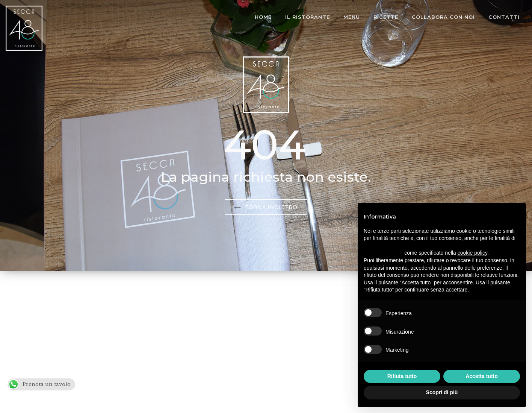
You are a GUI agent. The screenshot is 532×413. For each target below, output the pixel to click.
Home (263, 17)
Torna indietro (266, 207)
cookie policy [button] (472, 253)
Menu (352, 17)
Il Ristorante (308, 17)
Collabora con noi (443, 17)
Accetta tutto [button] (482, 376)
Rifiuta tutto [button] (402, 376)
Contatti (504, 17)
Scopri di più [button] (442, 392)
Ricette (386, 17)
